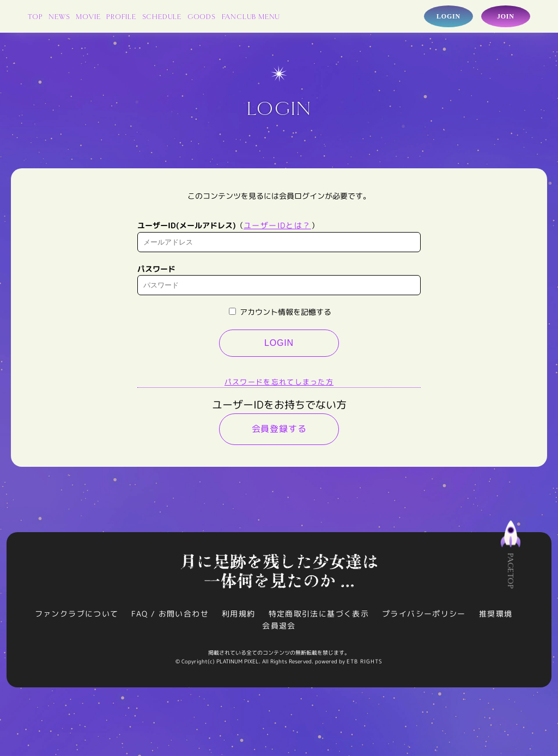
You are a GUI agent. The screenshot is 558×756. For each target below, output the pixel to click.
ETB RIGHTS (365, 664)
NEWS (59, 17)
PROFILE (121, 17)
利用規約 (239, 616)
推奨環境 (496, 616)
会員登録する (279, 431)
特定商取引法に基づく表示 (319, 616)
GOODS (202, 17)
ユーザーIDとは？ (277, 228)
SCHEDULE (162, 17)
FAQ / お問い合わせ (170, 616)
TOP (35, 17)
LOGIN (279, 346)
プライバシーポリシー (424, 616)
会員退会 (279, 628)
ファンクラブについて (76, 616)
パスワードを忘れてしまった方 (279, 385)
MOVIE (88, 17)
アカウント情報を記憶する (280, 315)
